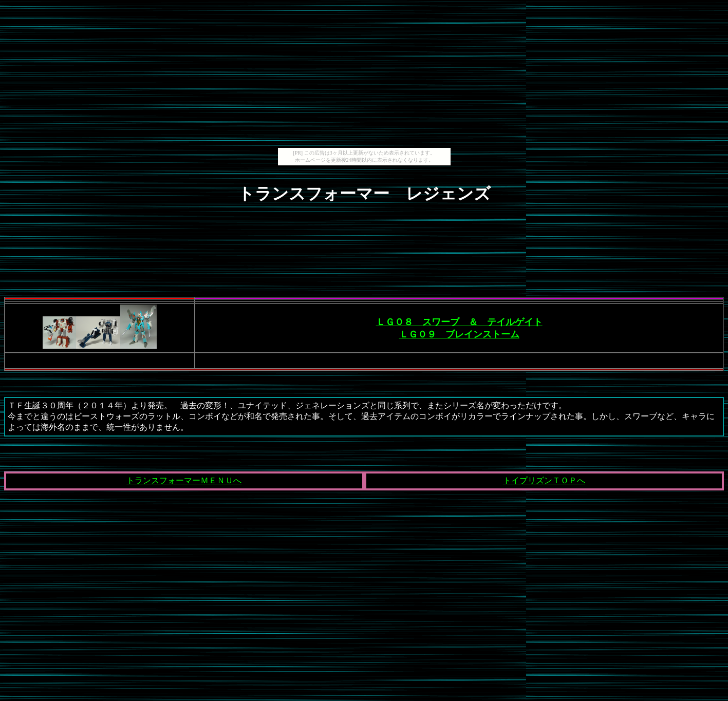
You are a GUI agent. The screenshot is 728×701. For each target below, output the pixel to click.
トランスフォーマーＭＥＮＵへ (184, 480)
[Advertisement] (364, 76)
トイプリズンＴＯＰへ (544, 480)
